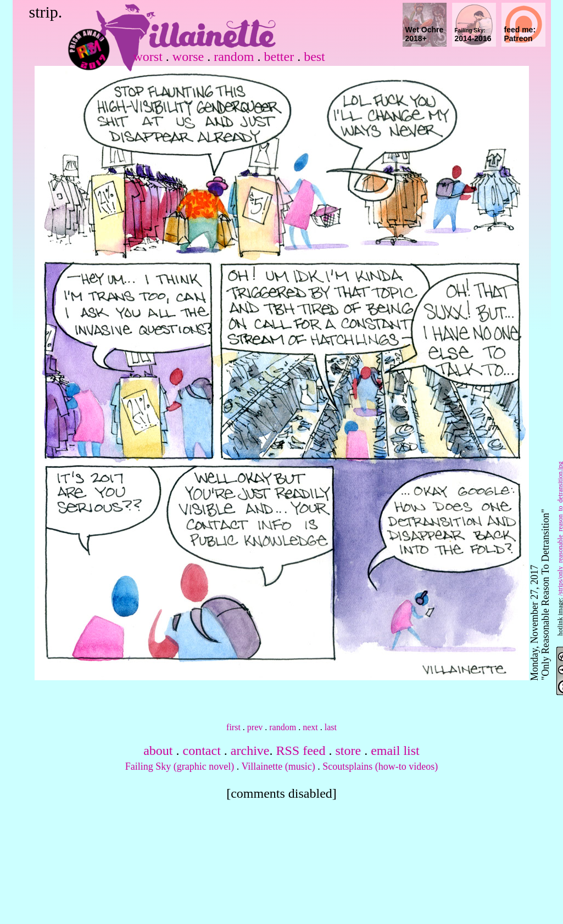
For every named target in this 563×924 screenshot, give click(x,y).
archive (250, 751)
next (310, 727)
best (314, 57)
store (348, 751)
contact (202, 751)
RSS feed (300, 751)
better (279, 57)
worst (148, 57)
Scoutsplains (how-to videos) (380, 766)
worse (188, 57)
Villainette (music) (278, 766)
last (331, 727)
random (234, 57)
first (233, 727)
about (158, 751)
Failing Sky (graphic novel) (180, 766)
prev (255, 727)
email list (395, 751)
